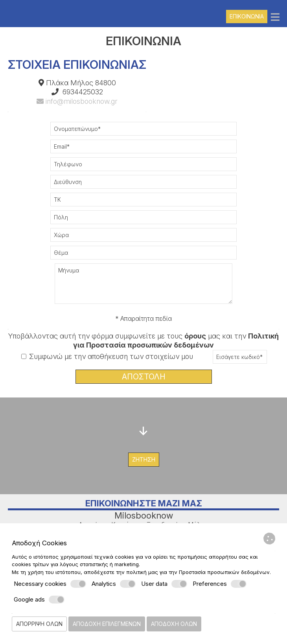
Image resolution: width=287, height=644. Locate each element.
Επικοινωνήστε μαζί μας (144, 503)
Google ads (39, 600)
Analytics (114, 584)
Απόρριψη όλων (39, 624)
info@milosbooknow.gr (77, 101)
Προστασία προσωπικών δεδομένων (224, 572)
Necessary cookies (50, 584)
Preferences (220, 584)
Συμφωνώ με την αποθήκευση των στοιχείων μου (107, 356)
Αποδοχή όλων (174, 624)
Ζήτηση (144, 459)
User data (164, 584)
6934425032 (83, 92)
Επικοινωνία (247, 16)
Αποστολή (144, 377)
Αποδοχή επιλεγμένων (107, 624)
